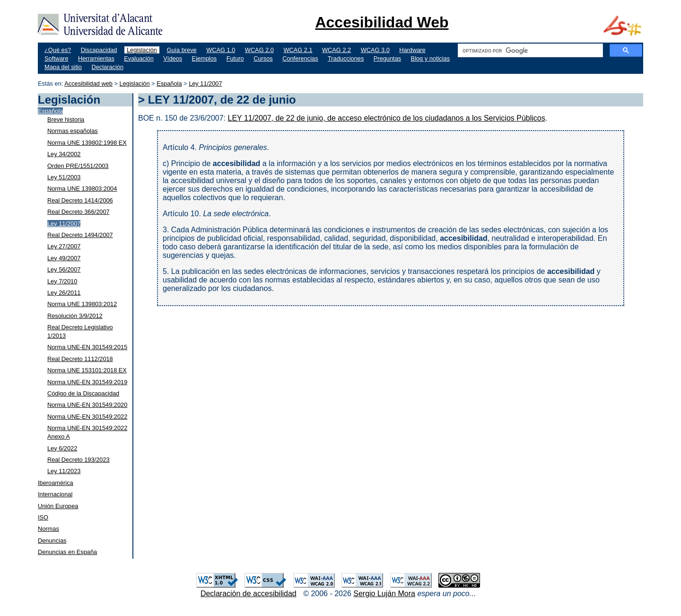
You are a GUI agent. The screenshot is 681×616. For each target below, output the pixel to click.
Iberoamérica (56, 483)
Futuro (235, 58)
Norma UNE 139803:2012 (82, 304)
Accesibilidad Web (382, 22)
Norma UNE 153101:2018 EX (87, 370)
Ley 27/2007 (64, 246)
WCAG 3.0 (375, 50)
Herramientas (96, 58)
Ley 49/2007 (64, 258)
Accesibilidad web (88, 84)
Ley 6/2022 (62, 448)
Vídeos (173, 58)
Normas (48, 529)
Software (57, 58)
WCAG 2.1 (298, 50)
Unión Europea (58, 506)
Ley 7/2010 (62, 281)
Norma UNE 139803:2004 (82, 189)
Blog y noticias (431, 58)
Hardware (412, 50)
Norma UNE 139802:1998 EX (87, 143)
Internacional (55, 494)
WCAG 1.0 (221, 50)
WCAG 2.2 (336, 50)
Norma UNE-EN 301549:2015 (87, 347)
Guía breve (181, 50)
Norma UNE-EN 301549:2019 (87, 382)
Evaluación (139, 58)
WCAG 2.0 (259, 50)
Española (169, 84)
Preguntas (387, 58)
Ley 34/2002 (64, 154)
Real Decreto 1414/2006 (80, 200)
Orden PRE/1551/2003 (78, 166)
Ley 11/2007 (205, 84)
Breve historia (66, 119)
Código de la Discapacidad (83, 393)
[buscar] (529, 51)
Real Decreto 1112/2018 (80, 359)
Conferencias (300, 58)
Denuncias (52, 541)
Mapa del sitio (63, 67)
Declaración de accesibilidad (249, 594)
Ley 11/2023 (64, 471)
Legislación (142, 50)
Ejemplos (205, 58)
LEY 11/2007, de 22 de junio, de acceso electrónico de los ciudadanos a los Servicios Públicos (386, 118)
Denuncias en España (67, 552)
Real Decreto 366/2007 (79, 212)
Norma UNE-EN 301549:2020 (87, 405)
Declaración (107, 67)
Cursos (263, 58)
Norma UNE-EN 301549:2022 (87, 417)
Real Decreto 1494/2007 (80, 235)
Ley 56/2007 (64, 269)
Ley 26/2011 (64, 293)
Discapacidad (99, 50)
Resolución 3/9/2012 (75, 316)
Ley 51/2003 (64, 177)
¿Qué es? (58, 50)
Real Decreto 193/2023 (79, 460)
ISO (43, 517)
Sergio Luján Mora (384, 594)
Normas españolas (73, 131)
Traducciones (346, 58)
